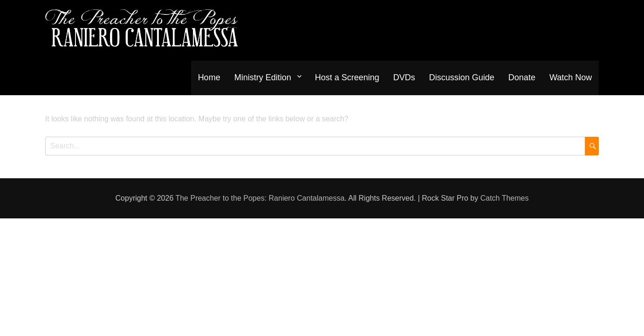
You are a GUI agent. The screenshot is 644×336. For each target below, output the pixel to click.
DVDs (404, 77)
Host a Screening (347, 77)
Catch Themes (505, 198)
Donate (522, 77)
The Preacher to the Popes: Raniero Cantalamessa (260, 198)
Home (209, 77)
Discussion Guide (462, 77)
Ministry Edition (263, 77)
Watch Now (571, 77)
